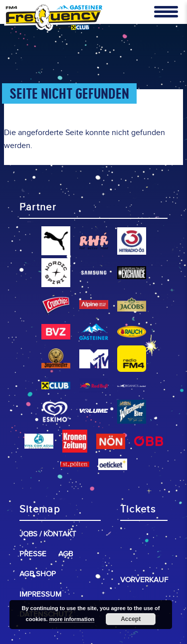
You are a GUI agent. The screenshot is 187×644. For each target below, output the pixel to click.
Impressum (40, 594)
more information (72, 619)
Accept (131, 619)
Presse (33, 554)
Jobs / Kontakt (48, 534)
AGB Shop (38, 574)
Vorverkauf (144, 580)
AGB (66, 554)
